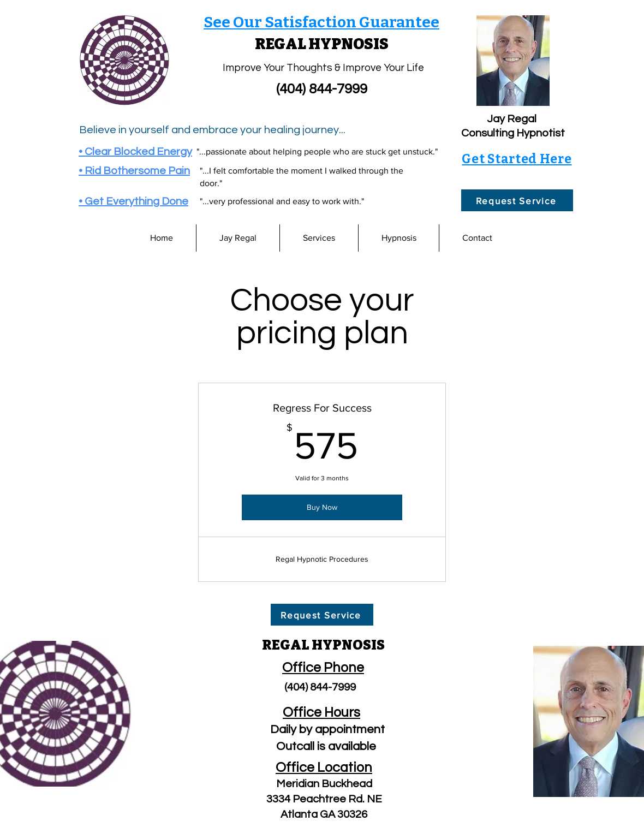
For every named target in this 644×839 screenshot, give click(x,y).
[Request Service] (517, 200)
